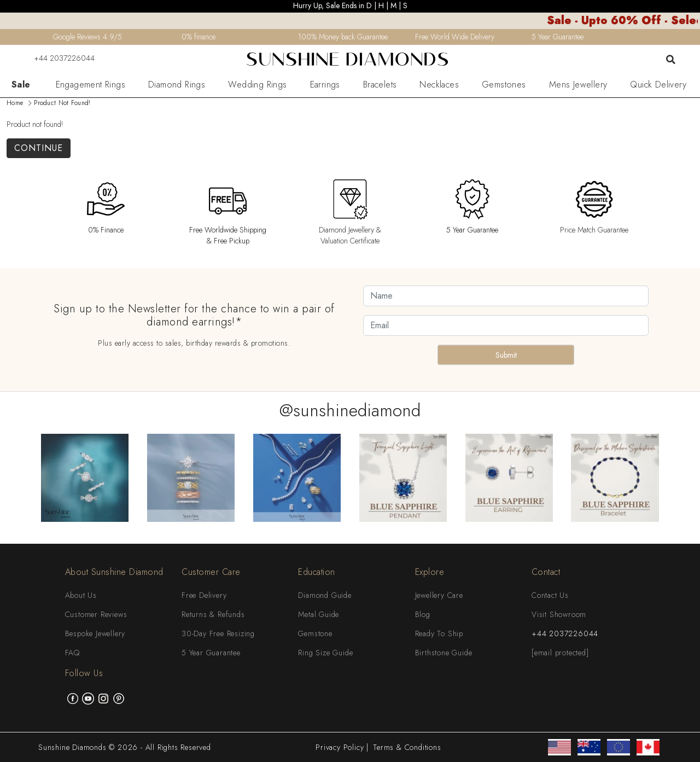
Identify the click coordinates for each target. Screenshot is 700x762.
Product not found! (62, 103)
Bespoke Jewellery (95, 633)
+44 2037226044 (57, 58)
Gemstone (315, 633)
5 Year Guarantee (211, 653)
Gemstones (504, 85)
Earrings (325, 85)
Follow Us (84, 673)
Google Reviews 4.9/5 (87, 37)
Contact (546, 572)
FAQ (72, 653)
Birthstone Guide (444, 653)
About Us (81, 595)
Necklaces (439, 85)
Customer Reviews (96, 614)
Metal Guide (319, 614)
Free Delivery (204, 595)
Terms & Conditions (407, 747)
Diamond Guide (325, 595)
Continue (39, 148)
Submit (506, 355)
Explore (430, 572)
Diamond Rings (177, 85)
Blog (423, 614)
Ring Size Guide (325, 653)
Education (317, 572)
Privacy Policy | (342, 747)
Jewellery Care (439, 595)
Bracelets (380, 85)
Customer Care (211, 572)
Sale (21, 85)
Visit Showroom (559, 614)
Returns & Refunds (213, 614)
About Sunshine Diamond (114, 572)
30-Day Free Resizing (218, 633)
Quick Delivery (658, 85)
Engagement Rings (91, 85)
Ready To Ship (439, 633)
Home (15, 103)
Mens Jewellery (578, 85)
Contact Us (550, 595)
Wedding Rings (257, 85)
